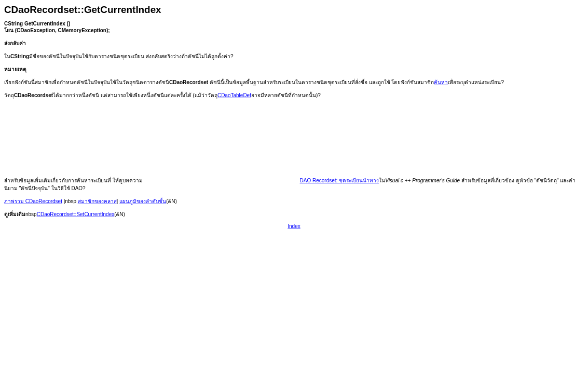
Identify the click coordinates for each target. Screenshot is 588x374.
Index (294, 226)
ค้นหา (441, 82)
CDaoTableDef (234, 95)
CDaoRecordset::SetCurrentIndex (76, 214)
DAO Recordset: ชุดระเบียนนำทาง (340, 181)
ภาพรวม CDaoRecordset (33, 201)
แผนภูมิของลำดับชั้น (143, 201)
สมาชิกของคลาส (97, 201)
